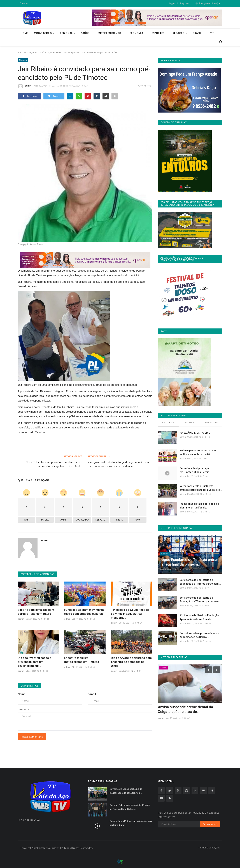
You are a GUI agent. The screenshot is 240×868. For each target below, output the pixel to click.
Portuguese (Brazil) (208, 3)
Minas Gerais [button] (44, 33)
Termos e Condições (209, 848)
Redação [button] (180, 33)
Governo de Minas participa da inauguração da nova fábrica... (126, 791)
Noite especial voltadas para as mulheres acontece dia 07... (198, 452)
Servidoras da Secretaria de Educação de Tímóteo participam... (200, 582)
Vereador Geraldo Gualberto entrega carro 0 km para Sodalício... (201, 488)
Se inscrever (210, 824)
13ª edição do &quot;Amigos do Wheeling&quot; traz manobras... (130, 614)
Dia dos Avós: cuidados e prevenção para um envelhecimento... (34, 662)
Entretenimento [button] (111, 33)
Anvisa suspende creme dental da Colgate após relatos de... (185, 709)
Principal (22, 52)
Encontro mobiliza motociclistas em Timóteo (82, 660)
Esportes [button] (159, 33)
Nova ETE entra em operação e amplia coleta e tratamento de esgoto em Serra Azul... (54, 464)
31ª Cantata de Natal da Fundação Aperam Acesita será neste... (199, 617)
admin (25, 86)
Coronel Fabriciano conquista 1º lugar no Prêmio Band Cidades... (130, 807)
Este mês (190, 423)
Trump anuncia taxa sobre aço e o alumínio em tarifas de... (199, 506)
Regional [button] (68, 33)
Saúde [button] (86, 33)
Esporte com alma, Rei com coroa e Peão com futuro (36, 612)
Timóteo (43, 52)
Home (24, 33)
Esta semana (168, 423)
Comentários (30, 686)
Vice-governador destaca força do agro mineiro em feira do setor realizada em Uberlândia (118, 464)
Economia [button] (138, 33)
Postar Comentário (32, 737)
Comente (24, 709)
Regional (33, 52)
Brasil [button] (198, 33)
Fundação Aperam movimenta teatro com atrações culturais (84, 612)
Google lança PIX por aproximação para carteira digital (131, 823)
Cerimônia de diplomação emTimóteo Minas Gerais (195, 470)
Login (172, 3)
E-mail (92, 694)
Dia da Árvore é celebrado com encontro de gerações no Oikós (131, 662)
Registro (184, 3)
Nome (22, 694)
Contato (24, 3)
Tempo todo (211, 423)
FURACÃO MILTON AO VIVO (195, 433)
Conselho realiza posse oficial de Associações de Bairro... (199, 635)
